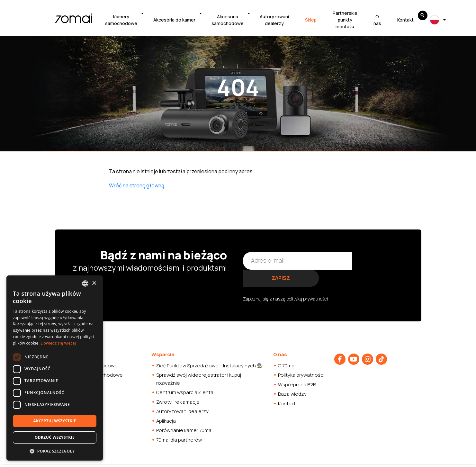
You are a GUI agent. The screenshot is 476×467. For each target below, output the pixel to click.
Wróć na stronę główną (137, 185)
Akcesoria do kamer (174, 20)
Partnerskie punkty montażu (345, 20)
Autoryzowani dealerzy (274, 20)
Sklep (311, 20)
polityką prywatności (307, 281)
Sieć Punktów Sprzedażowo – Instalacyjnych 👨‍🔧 (210, 348)
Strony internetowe (249, 457)
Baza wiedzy (292, 377)
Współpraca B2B (297, 367)
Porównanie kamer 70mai (184, 413)
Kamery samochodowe (121, 20)
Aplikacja (166, 403)
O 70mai (287, 348)
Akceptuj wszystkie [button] (54, 421)
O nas (377, 20)
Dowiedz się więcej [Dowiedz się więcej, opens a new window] (58, 343)
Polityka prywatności (301, 358)
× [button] (94, 283)
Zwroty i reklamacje (178, 384)
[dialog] (55, 368)
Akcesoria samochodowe (228, 20)
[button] (55, 451)
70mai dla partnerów (179, 422)
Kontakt (405, 20)
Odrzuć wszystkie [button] (55, 437)
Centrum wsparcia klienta (185, 375)
